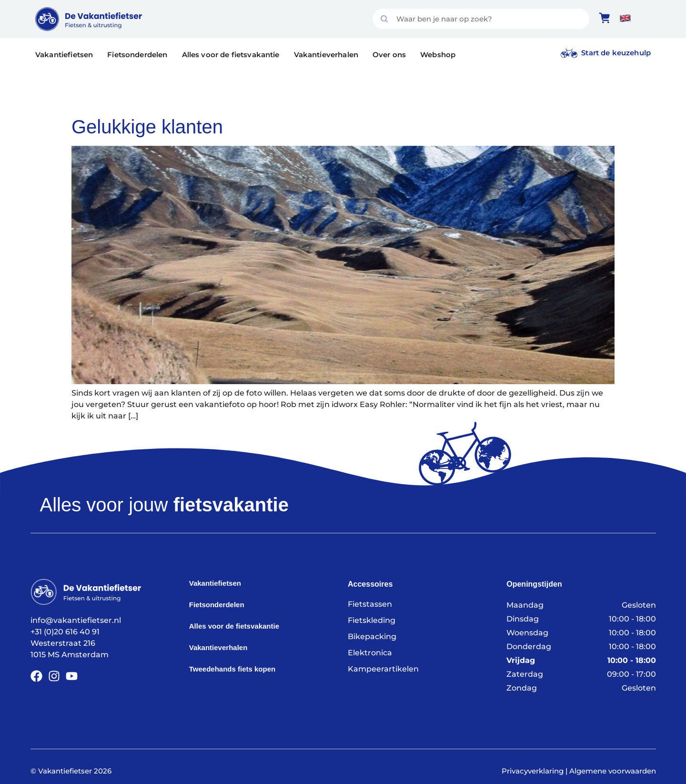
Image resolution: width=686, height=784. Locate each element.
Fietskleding (372, 620)
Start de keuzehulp (616, 53)
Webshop (438, 55)
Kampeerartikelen (383, 669)
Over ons (389, 55)
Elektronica (370, 653)
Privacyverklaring (533, 771)
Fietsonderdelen (137, 55)
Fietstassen (370, 604)
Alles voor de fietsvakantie (231, 55)
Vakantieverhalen (326, 55)
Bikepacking (372, 636)
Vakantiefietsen (64, 55)
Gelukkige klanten (147, 127)
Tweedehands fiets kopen (232, 669)
